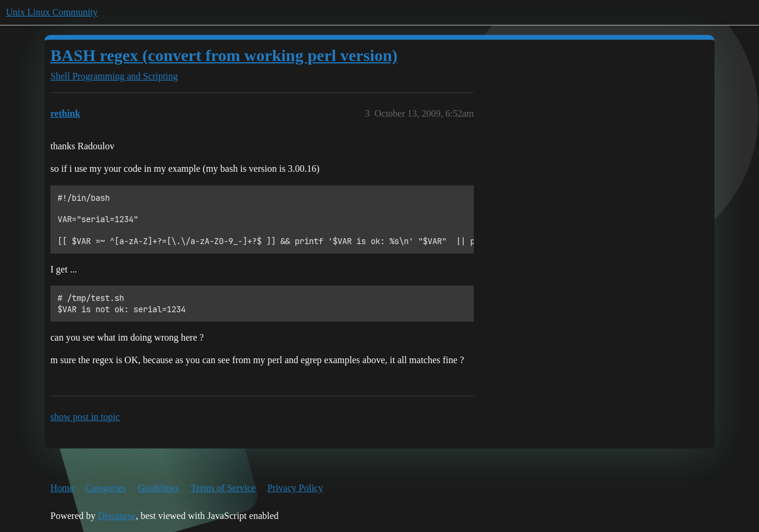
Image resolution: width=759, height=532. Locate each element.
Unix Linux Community (52, 12)
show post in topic (85, 417)
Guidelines (159, 488)
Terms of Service (223, 488)
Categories (106, 488)
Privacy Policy (295, 488)
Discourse (117, 516)
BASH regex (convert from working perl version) (224, 55)
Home (62, 488)
